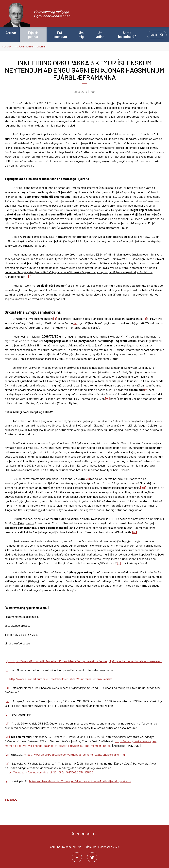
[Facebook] (77, 857)
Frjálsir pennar (24, 47)
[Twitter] (92, 857)
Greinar (41, 47)
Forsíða (7, 47)
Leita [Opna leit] (154, 35)
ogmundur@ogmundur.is (66, 847)
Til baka (11, 799)
